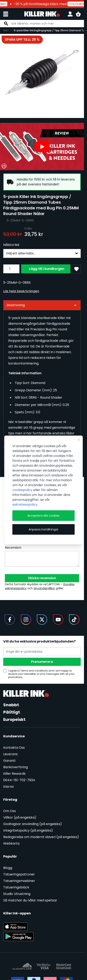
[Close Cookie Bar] (79, 440)
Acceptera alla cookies (43, 516)
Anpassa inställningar (43, 529)
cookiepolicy (22, 490)
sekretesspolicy (25, 505)
